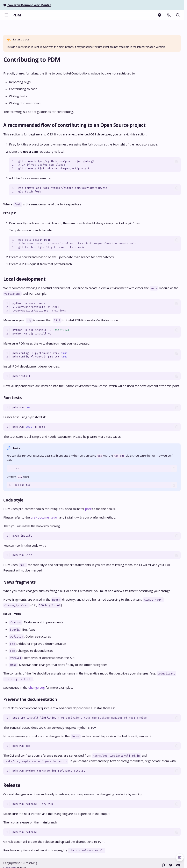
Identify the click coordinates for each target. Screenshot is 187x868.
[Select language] (169, 15)
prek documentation (45, 517)
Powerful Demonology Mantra (29, 5)
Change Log (37, 687)
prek (88, 509)
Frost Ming (31, 863)
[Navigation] (6, 15)
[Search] (178, 15)
